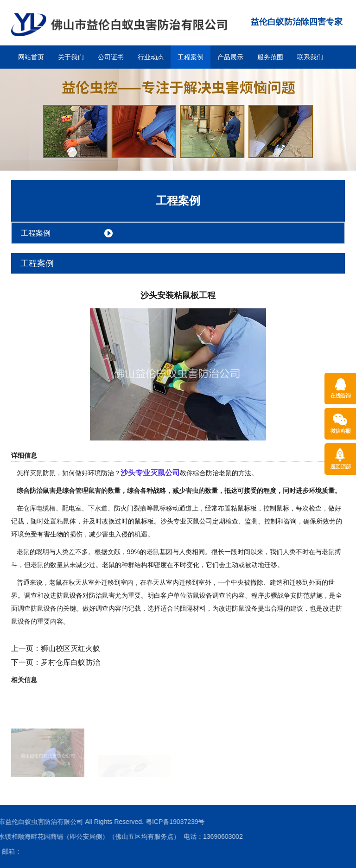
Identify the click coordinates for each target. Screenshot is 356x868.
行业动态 (151, 57)
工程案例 (191, 57)
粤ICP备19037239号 (56, 822)
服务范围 (270, 57)
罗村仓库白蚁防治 (70, 662)
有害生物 (50, 534)
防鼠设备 (70, 595)
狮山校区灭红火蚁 (70, 648)
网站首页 (31, 57)
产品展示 (230, 57)
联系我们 (310, 57)
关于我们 (71, 57)
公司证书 (111, 57)
